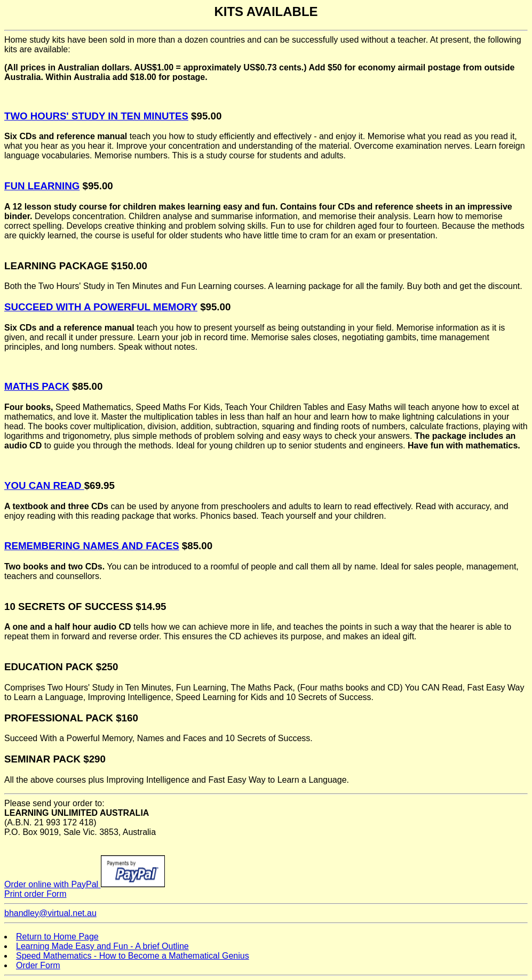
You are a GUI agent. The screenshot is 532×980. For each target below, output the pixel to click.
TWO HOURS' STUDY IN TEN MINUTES (96, 116)
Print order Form (35, 894)
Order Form (38, 965)
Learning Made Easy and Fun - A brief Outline (102, 946)
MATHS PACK (37, 386)
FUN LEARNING (42, 186)
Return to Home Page (57, 937)
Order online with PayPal (85, 884)
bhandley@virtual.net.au (50, 913)
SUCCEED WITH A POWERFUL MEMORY (101, 307)
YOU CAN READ (44, 485)
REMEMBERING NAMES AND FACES (92, 546)
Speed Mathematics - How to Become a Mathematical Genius (133, 956)
